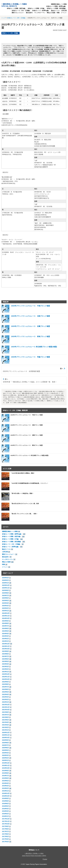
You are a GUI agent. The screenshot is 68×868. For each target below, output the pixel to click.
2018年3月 (5, 811)
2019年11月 (6, 765)
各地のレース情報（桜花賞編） (57, 8)
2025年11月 (6, 588)
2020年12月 (6, 733)
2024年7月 (5, 626)
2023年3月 (5, 667)
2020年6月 (5, 748)
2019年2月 (5, 788)
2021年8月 (5, 712)
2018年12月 (6, 793)
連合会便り (29, 13)
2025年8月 (5, 593)
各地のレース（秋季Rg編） (41, 11)
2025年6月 (5, 598)
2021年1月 (5, 730)
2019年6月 (5, 778)
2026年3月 (5, 578)
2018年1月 (5, 816)
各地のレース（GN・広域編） (21, 11)
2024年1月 (5, 641)
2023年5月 (5, 661)
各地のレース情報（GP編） (37, 8)
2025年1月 (5, 611)
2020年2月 (5, 758)
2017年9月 (5, 826)
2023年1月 (5, 672)
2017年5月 (5, 836)
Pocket (45, 859)
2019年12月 (6, 763)
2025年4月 (5, 603)
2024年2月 (5, 639)
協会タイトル (55, 11)
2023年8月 (5, 654)
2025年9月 (5, 590)
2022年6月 (5, 689)
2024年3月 (5, 636)
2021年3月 (5, 725)
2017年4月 (5, 839)
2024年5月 (5, 631)
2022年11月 (6, 677)
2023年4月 (5, 664)
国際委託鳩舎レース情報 (59, 4)
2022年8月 (5, 684)
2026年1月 (5, 583)
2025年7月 (5, 596)
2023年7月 (5, 656)
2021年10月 (6, 710)
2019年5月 (5, 781)
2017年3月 (5, 842)
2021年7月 (5, 715)
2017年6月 (5, 834)
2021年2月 (5, 727)
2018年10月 (6, 796)
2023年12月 (6, 644)
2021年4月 (5, 722)
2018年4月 (5, 809)
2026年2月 (5, 580)
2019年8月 (5, 773)
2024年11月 (6, 616)
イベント (64, 13)
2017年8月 (5, 829)
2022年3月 (5, 697)
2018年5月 (5, 806)
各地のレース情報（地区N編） (17, 8)
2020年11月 (6, 735)
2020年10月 (6, 738)
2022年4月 (5, 694)
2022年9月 (5, 682)
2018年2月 (5, 814)
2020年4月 (5, 753)
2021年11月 (6, 707)
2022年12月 (6, 674)
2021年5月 (5, 720)
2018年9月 (5, 798)
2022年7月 (5, 687)
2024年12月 (6, 613)
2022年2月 (5, 699)
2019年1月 (5, 791)
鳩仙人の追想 (51, 13)
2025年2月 (5, 608)
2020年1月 (5, 760)
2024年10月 (6, 618)
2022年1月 (5, 702)
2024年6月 (5, 628)
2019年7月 (5, 776)
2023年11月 (6, 646)
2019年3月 (5, 786)
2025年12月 (6, 585)
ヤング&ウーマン (40, 13)
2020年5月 (5, 750)
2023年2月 (5, 669)
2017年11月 (6, 821)
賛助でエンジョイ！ (18, 13)
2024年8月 (5, 623)
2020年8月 (5, 743)
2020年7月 (5, 745)
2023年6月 (5, 659)
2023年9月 (5, 651)
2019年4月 (5, 783)
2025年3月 (5, 606)
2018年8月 (5, 801)
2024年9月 (5, 621)
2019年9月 (5, 771)
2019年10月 (6, 768)
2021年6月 (5, 717)
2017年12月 (6, 819)
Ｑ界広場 (64, 11)
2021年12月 (6, 705)
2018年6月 (5, 804)
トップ (4, 18)
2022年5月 (5, 692)
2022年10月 (6, 679)
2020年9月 (5, 740)
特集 (58, 13)
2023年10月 (6, 649)
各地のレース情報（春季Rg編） (56, 6)
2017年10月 (6, 824)
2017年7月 (5, 831)
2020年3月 (5, 755)
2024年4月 (5, 634)
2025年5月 (5, 601)
